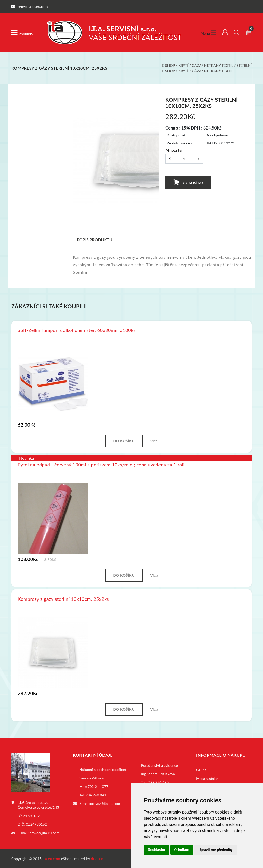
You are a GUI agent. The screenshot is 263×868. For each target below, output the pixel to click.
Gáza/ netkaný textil (213, 65)
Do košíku (188, 183)
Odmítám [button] (182, 850)
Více (154, 441)
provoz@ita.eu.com (44, 833)
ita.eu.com (51, 859)
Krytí (183, 65)
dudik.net (99, 859)
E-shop (168, 65)
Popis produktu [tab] (95, 240)
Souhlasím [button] (157, 850)
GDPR (201, 770)
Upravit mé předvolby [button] (215, 850)
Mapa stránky (207, 778)
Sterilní (244, 65)
